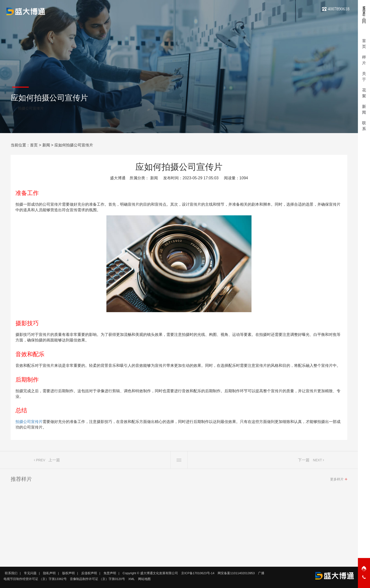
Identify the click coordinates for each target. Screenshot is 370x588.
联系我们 (11, 573)
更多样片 (337, 481)
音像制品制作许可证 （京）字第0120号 (97, 579)
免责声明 (110, 573)
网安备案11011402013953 (236, 573)
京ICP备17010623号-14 (198, 573)
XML (132, 579)
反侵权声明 (89, 573)
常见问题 (30, 573)
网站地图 (144, 579)
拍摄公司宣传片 (29, 422)
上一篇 (54, 461)
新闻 (46, 145)
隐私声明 (49, 573)
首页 (34, 145)
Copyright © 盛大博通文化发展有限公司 (150, 573)
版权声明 (68, 573)
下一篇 (304, 461)
